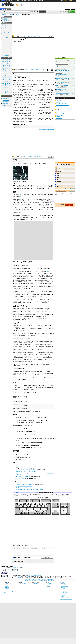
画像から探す (22, 585)
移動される (43, 94)
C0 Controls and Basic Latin (23, 476)
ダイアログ (46, 110)
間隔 (26, 94)
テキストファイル (30, 106)
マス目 (21, 115)
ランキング (36, 36)
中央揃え (36, 101)
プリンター (34, 318)
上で (14, 120)
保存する (36, 106)
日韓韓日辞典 (30, 1)
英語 (19, 185)
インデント (37, 104)
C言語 (16, 329)
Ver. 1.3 (58, 60)
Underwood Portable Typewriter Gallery (26, 466)
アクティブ (35, 112)
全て (2, 24)
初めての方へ (67, 9)
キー (52, 80)
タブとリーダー (34, 103)
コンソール (51, 318)
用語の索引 (30, 36)
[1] (20, 194)
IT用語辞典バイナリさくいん (31, 573)
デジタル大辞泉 (17, 15)
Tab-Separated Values (30, 375)
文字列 (20, 85)
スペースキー (32, 126)
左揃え (25, 101)
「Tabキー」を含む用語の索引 (20, 560)
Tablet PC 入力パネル (61, 103)
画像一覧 (42, 70)
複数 (19, 120)
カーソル (44, 85)
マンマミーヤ (60, 167)
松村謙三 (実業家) (61, 169)
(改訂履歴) (29, 576)
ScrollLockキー (27, 126)
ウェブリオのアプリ (23, 583)
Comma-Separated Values (34, 371)
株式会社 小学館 (15, 570)
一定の (23, 94)
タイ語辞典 (63, 594)
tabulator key (19, 78)
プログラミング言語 (27, 329)
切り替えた (25, 86)
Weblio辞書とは (8, 583)
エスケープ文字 (37, 329)
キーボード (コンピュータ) (22, 454)
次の (24, 114)
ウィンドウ (23, 120)
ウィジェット (50, 291)
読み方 (15, 76)
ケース (39, 89)
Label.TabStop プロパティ (62, 89)
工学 (4, 36)
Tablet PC (58, 102)
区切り (24, 108)
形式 (43, 108)
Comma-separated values (22, 457)
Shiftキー (22, 126)
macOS (22, 296)
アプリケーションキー (58, 494)
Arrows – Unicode (21, 478)
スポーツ (4, 47)
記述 (27, 104)
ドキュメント (46, 89)
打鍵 (27, 91)
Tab (44, 80)
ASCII (15, 325)
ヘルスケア (5, 44)
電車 (4, 31)
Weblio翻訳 (63, 587)
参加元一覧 (73, 9)
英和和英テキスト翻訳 (20, 545)
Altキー (51, 120)
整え (30, 104)
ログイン (63, 1)
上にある (27, 80)
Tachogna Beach (60, 115)
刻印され (48, 80)
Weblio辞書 (19, 577)
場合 (42, 120)
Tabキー (15, 162)
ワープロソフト (23, 92)
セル (18, 115)
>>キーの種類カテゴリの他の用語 (46, 129)
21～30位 (68, 165)
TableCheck (59, 101)
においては (40, 99)
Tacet (57, 113)
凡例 (39, 36)
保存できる (48, 108)
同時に (15, 122)
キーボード (22, 80)
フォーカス (19, 114)
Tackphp (58, 117)
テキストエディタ (32, 92)
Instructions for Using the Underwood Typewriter (28, 470)
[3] (36, 385)
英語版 (47, 187)
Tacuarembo (59, 118)
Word (37, 99)
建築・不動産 (5, 37)
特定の (30, 120)
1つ (34, 80)
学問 (4, 39)
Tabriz (57, 108)
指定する (39, 120)
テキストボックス (22, 112)
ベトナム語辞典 (64, 595)
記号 (52, 91)
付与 (26, 103)
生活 (4, 42)
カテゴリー (41, 157)
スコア (59, 184)
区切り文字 (27, 85)
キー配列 (18, 456)
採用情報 (48, 586)
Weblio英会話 (6, 100)
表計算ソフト (47, 114)
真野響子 (59, 182)
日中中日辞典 (23, 1)
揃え (22, 101)
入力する (28, 89)
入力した (34, 85)
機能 (30, 98)
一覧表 (36, 96)
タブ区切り (36, 108)
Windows (40, 110)
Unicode (46, 325)
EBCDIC (15, 338)
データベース (18, 106)
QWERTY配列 (48, 264)
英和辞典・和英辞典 (64, 586)
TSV (40, 108)
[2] (27, 194)
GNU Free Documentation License (34, 575)
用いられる (36, 86)
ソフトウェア (46, 98)
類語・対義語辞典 (9, 1)
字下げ (35, 216)
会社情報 (48, 585)
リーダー (21, 103)
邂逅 (58, 175)
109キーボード (20, 494)
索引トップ (25, 36)
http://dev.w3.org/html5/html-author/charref (26, 471)
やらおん (59, 171)
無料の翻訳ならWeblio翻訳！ (21, 5)
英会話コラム (6, 98)
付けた (28, 108)
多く (41, 98)
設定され (30, 99)
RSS (43, 602)
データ (23, 106)
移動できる (30, 114)
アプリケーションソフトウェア (35, 269)
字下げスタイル (19, 459)
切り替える (26, 118)
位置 (20, 91)
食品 (4, 51)
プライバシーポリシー (9, 589)
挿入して (21, 108)
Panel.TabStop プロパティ (62, 63)
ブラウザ (51, 110)
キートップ (39, 80)
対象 (23, 122)
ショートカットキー (61, 82)
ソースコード (22, 104)
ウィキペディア (18, 157)
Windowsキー (41, 494)
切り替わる (33, 122)
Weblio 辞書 (69, 1)
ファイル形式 (41, 106)
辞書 (3, 1)
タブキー (19, 76)
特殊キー (30, 80)
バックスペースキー (29, 204)
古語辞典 (36, 1)
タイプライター (24, 98)
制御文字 (21, 325)
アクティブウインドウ (18, 118)
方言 (4, 54)
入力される (17, 92)
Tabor (57, 107)
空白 (43, 204)
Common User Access (45, 295)
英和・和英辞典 (17, 1)
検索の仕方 (7, 585)
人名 (4, 52)
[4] (30, 411)
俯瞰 (58, 186)
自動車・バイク (6, 32)
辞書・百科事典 (10, 15)
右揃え (29, 101)
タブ (16, 44)
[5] (46, 417)
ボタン (28, 112)
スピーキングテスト (7, 105)
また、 (50, 104)
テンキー (49, 126)
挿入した (51, 99)
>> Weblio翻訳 (72, 191)
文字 (19, 99)
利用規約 (7, 587)
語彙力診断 (5, 103)
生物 (4, 49)
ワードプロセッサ (42, 185)
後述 (48, 272)
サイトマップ (8, 590)
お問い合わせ (35, 583)
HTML (15, 386)
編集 (51, 89)
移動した (49, 85)
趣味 (4, 46)
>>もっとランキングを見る (69, 188)
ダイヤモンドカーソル (43, 126)
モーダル (42, 358)
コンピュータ (5, 29)
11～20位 (63, 165)
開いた (17, 120)
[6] (35, 434)
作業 (21, 122)
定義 (58, 173)
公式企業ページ (50, 583)
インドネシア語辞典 (64, 592)
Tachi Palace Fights (60, 114)
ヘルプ (74, 1)
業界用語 (4, 27)
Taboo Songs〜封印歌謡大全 (62, 105)
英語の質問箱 (6, 102)
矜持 (58, 178)
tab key (24, 78)
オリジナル (48, 466)
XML (27, 411)
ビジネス (4, 26)
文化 (4, 41)
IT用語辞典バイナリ (19, 70)
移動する (24, 110)
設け (29, 94)
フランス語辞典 (64, 591)
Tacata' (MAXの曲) (60, 111)
